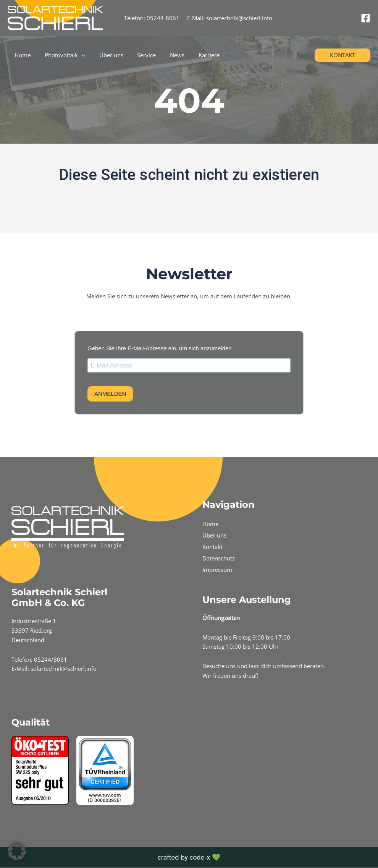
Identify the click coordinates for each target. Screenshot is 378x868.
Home (21, 55)
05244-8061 (163, 18)
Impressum (217, 570)
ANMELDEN (110, 394)
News (166, 55)
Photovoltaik (61, 55)
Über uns (105, 55)
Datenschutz (219, 558)
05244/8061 (51, 659)
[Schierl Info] (55, 17)
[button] (342, 55)
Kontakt (212, 547)
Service (138, 55)
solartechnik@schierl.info (239, 18)
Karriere (195, 55)
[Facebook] (366, 18)
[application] (78, 55)
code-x (200, 857)
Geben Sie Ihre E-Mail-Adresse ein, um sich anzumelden (160, 348)
